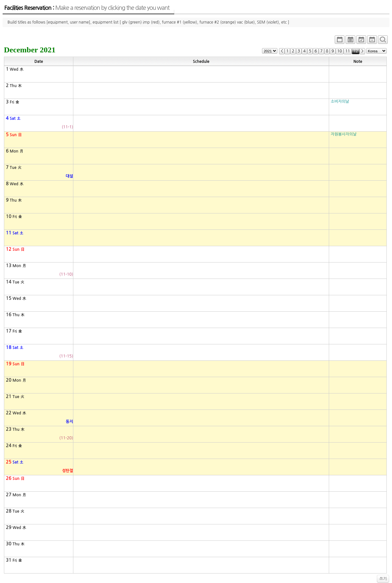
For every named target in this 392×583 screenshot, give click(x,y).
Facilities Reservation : (87, 8)
